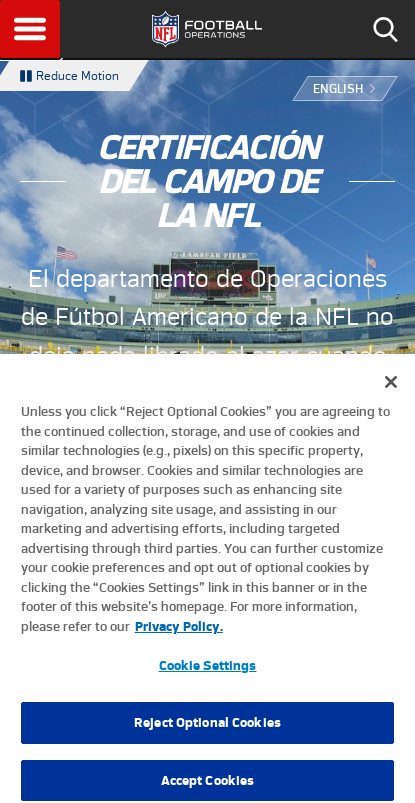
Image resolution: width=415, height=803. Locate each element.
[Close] (391, 388)
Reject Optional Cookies (207, 728)
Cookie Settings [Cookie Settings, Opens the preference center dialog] (208, 671)
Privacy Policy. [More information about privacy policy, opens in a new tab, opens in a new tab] (179, 631)
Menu (30, 29)
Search (385, 29)
